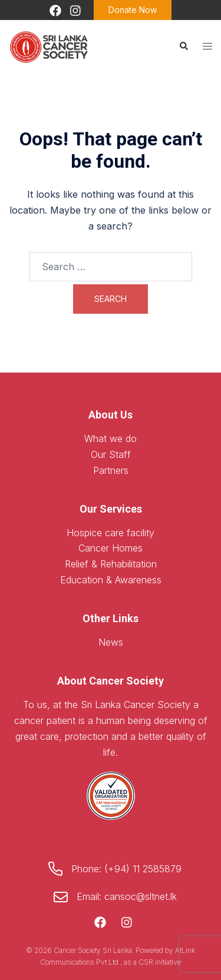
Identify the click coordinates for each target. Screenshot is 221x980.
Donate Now (133, 10)
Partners (111, 470)
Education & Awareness (111, 580)
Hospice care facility (111, 533)
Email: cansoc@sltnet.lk (127, 896)
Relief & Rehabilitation (111, 564)
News (111, 642)
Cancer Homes (111, 548)
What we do (111, 438)
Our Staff (111, 454)
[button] (183, 46)
